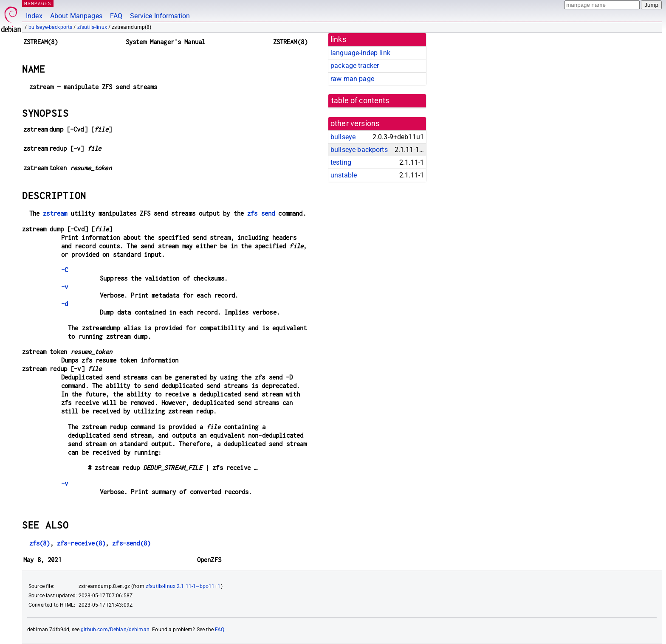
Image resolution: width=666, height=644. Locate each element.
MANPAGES (38, 3)
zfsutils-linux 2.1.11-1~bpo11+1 (183, 586)
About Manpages (76, 16)
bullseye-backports (51, 27)
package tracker (355, 66)
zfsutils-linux (92, 27)
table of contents (360, 101)
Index (34, 16)
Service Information (160, 16)
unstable (344, 175)
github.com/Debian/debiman (115, 630)
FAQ (116, 16)
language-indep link (360, 53)
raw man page (352, 79)
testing (341, 162)
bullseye (343, 137)
